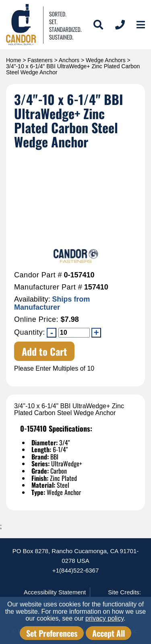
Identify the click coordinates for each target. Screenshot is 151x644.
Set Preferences (52, 633)
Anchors (69, 60)
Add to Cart (44, 351)
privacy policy (104, 618)
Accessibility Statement (55, 592)
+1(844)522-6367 (76, 570)
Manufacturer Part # (48, 287)
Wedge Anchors (106, 60)
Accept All (109, 633)
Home (13, 60)
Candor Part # (38, 275)
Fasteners (40, 60)
